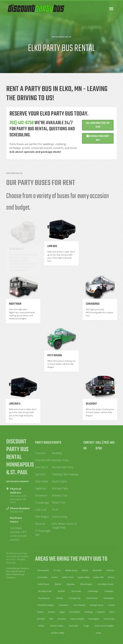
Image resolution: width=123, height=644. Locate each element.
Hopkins (101, 612)
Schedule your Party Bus (98, 141)
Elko (51, 619)
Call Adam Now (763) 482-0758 (98, 128)
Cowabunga (42, 503)
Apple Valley (84, 577)
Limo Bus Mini (43, 460)
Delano (52, 612)
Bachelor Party (60, 460)
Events (57, 443)
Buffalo (62, 591)
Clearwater (109, 598)
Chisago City (75, 598)
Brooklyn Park (45, 591)
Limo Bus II (42, 467)
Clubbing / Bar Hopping (65, 474)
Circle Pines (92, 598)
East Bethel (75, 612)
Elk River (41, 619)
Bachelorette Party (63, 467)
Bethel (58, 584)
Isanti (98, 633)
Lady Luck (41, 510)
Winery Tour (59, 503)
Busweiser (41, 495)
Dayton (41, 612)
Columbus (64, 605)
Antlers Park (68, 577)
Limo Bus (40, 453)
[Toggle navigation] (111, 9)
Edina (112, 612)
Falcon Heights (77, 619)
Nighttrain (41, 488)
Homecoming (59, 517)
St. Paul (57, 570)
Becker (111, 577)
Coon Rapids (79, 605)
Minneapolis (43, 570)
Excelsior (62, 619)
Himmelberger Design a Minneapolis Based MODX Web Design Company (18, 573)
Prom (55, 510)
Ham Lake (74, 626)
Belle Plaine (44, 584)
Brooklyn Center (106, 584)
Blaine (85, 570)
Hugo (86, 626)
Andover (110, 570)
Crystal (111, 605)
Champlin (109, 591)
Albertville (97, 570)
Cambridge (93, 591)
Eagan (62, 612)
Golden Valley (57, 626)
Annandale (42, 577)
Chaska (60, 598)
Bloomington (86, 584)
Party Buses (43, 443)
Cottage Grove (97, 605)
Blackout (40, 524)
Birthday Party (60, 488)
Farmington (94, 619)
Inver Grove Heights (104, 626)
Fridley (41, 626)
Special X (40, 474)
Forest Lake (109, 619)
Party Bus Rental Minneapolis (17, 482)
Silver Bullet (42, 481)
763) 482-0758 (22, 126)
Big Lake (71, 584)
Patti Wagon (42, 517)
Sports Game (59, 481)
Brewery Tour (60, 495)
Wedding (57, 453)
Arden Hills (99, 577)
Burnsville (76, 591)
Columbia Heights (46, 605)
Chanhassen (44, 598)
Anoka (55, 577)
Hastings (89, 612)
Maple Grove (71, 570)
